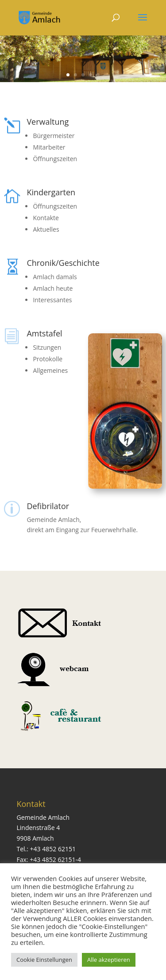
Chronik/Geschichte (63, 263)
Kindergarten (51, 192)
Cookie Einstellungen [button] (44, 960)
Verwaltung (48, 122)
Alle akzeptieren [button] (109, 960)
